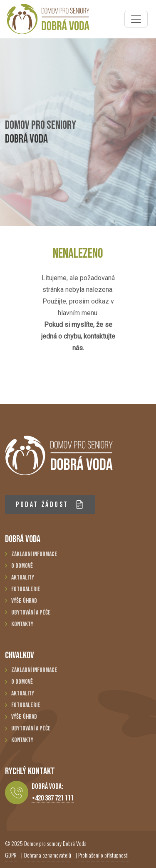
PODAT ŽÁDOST (50, 505)
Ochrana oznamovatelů (47, 855)
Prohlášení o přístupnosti (103, 855)
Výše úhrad (24, 601)
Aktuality (23, 578)
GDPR (11, 855)
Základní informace (34, 554)
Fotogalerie (26, 589)
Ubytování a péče (31, 613)
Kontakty (22, 624)
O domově (22, 566)
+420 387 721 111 (53, 798)
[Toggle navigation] (136, 19)
